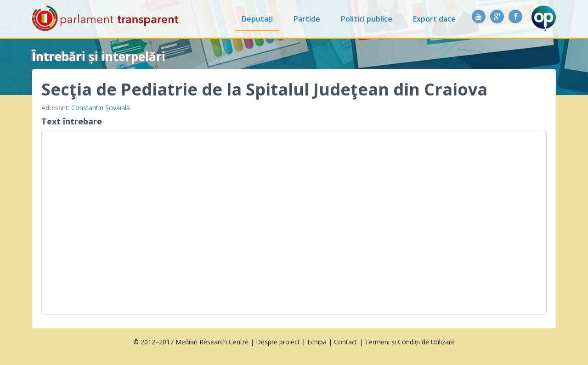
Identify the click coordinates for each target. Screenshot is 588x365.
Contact (346, 342)
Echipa (317, 342)
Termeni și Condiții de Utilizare (410, 342)
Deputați (257, 19)
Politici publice (367, 19)
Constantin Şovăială (101, 108)
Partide (307, 19)
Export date (434, 19)
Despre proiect (278, 342)
